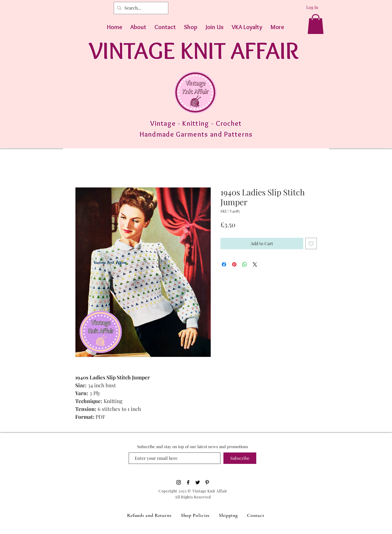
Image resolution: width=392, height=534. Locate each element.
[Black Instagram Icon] (179, 482)
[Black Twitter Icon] (198, 482)
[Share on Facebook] (224, 264)
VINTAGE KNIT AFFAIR (194, 50)
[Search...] (140, 8)
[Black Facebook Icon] (188, 482)
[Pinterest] (207, 482)
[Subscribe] (240, 458)
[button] (316, 24)
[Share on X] (255, 264)
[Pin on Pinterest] (234, 264)
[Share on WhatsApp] (245, 264)
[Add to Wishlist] (311, 243)
